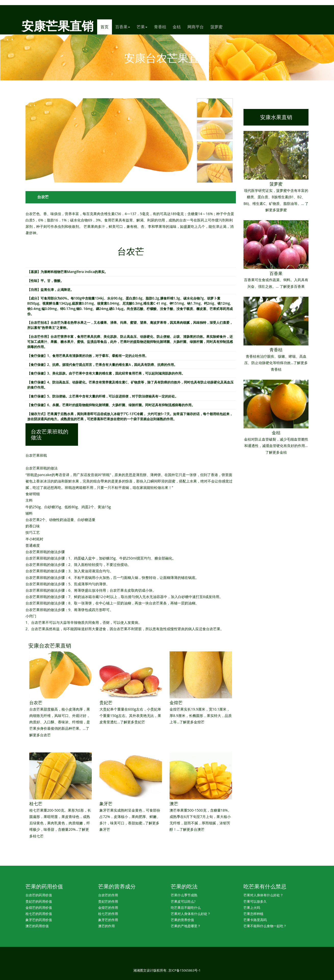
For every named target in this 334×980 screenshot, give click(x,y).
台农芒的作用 (108, 895)
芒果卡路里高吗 (255, 920)
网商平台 (196, 27)
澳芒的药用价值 (37, 926)
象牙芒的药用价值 (39, 920)
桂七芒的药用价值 (39, 914)
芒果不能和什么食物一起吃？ (265, 926)
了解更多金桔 (276, 452)
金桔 (177, 27)
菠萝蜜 (216, 27)
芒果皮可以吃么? (183, 901)
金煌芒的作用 (108, 908)
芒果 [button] (142, 27)
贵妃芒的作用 (108, 901)
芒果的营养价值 (182, 920)
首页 (106, 27)
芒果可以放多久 (255, 901)
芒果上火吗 (252, 908)
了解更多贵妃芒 (133, 722)
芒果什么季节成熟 (184, 895)
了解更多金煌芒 (192, 722)
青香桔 (160, 27)
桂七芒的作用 (108, 914)
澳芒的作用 (106, 926)
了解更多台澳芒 (192, 829)
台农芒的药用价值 (39, 895)
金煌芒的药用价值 (39, 908)
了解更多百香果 (292, 286)
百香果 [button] (123, 27)
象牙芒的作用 (108, 920)
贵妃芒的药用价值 (39, 901)
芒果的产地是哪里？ (186, 926)
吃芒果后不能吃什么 (186, 908)
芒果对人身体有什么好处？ (191, 914)
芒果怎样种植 (253, 914)
